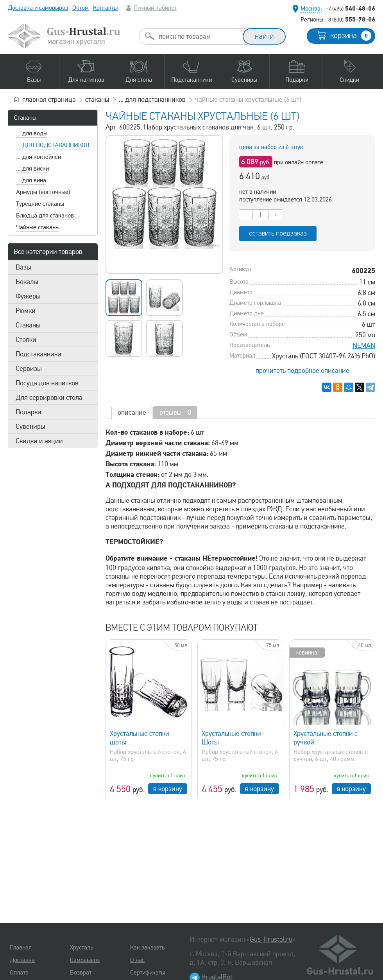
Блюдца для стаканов (45, 216)
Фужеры (28, 296)
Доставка (22, 960)
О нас (137, 960)
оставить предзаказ (278, 233)
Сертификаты (148, 973)
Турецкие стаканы (40, 204)
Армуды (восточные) (43, 192)
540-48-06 (350, 8)
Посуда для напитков (47, 383)
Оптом (81, 8)
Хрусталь (81, 948)
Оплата (19, 973)
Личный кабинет (155, 8)
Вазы (23, 267)
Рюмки (26, 311)
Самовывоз (85, 960)
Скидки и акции (39, 441)
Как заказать (147, 948)
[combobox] (198, 36)
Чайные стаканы (38, 227)
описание (132, 412)
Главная (21, 948)
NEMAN (364, 345)
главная (49, 99)
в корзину (168, 789)
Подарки (29, 412)
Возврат (81, 973)
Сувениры (30, 426)
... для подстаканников (53, 145)
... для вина (31, 180)
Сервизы (29, 369)
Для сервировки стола (49, 397)
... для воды (32, 133)
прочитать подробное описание (302, 370)
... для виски (32, 169)
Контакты (105, 8)
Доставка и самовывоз (38, 8)
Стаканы (25, 118)
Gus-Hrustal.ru (271, 939)
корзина (351, 36)
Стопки (26, 340)
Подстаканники (38, 354)
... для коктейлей (38, 157)
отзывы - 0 (175, 412)
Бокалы (27, 282)
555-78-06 (352, 19)
